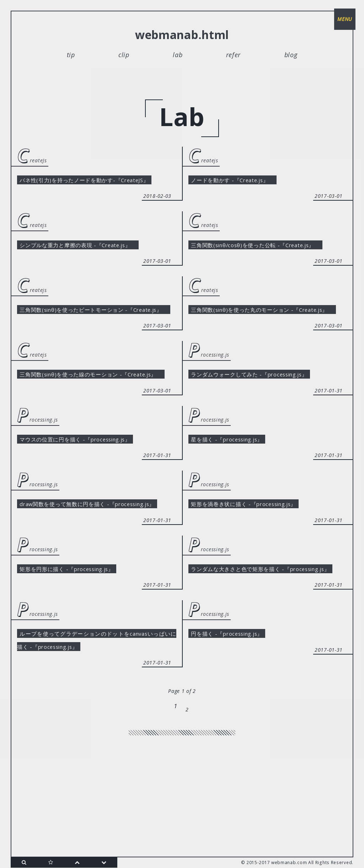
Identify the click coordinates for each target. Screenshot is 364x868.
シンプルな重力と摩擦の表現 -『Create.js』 (90, 265)
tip (71, 55)
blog (291, 55)
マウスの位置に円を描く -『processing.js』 (87, 501)
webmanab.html (182, 35)
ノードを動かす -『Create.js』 (242, 181)
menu (343, 21)
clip (124, 55)
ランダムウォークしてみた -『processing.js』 (262, 417)
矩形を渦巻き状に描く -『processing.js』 (255, 569)
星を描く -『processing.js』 (235, 501)
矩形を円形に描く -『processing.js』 (77, 652)
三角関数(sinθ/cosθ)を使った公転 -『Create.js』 (270, 265)
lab (178, 55)
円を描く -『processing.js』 (235, 736)
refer (234, 55)
